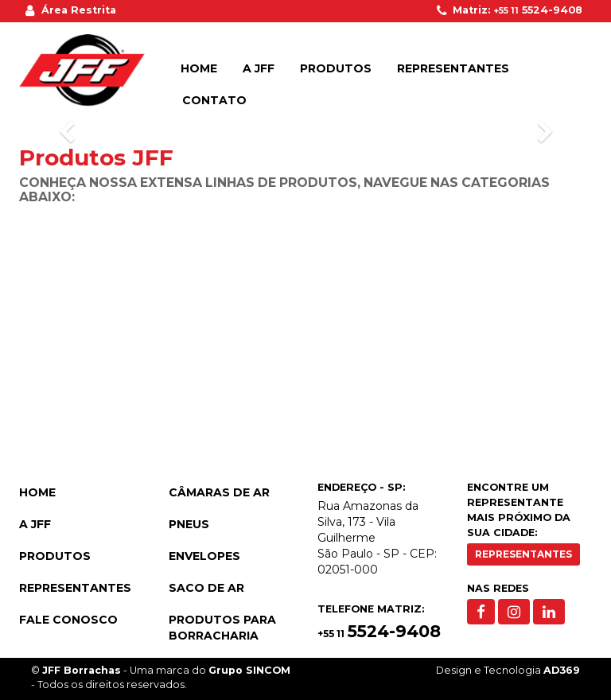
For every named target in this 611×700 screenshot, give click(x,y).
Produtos (336, 68)
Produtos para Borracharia (222, 628)
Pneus (189, 524)
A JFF (259, 68)
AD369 (562, 670)
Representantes (453, 68)
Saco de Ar (206, 588)
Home (199, 68)
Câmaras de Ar (219, 492)
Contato (214, 100)
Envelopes (204, 556)
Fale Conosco (68, 620)
